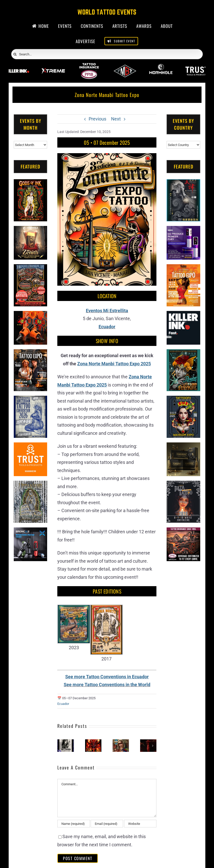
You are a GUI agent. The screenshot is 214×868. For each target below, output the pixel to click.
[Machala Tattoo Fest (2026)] (121, 742)
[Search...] (107, 54)
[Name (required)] (73, 824)
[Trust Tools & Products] (31, 446)
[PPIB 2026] (89, 67)
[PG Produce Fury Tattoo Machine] (183, 230)
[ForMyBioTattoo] (125, 67)
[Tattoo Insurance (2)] (183, 531)
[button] (61, 746)
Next (116, 119)
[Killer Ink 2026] (17, 67)
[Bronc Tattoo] (31, 531)
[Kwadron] (183, 446)
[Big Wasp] (31, 315)
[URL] (140, 824)
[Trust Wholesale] (197, 67)
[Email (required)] (107, 824)
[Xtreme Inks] (53, 67)
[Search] (15, 54)
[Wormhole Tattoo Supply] (161, 67)
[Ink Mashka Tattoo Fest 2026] (65, 742)
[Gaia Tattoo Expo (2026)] (93, 742)
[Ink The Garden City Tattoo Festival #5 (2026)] (148, 742)
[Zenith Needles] (31, 230)
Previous (97, 119)
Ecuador (107, 327)
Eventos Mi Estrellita (107, 311)
